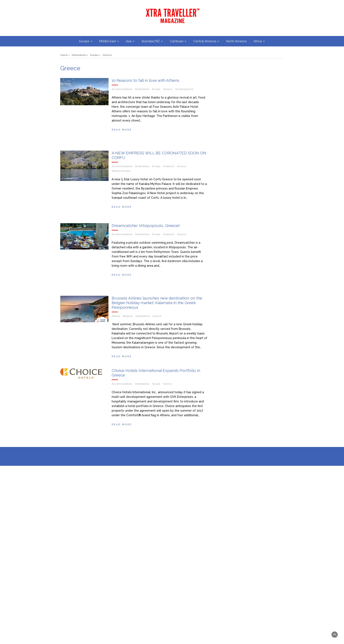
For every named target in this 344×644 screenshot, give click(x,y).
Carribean (178, 41)
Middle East (109, 41)
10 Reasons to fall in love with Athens (145, 80)
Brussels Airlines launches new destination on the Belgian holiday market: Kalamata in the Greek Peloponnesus (157, 307)
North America (236, 41)
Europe (86, 41)
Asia (130, 41)
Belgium (128, 321)
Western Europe (121, 173)
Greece (168, 89)
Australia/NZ (152, 41)
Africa (259, 41)
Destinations (142, 89)
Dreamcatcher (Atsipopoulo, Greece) (146, 229)
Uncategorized (184, 89)
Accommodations (122, 89)
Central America (206, 41)
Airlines (116, 321)
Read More (122, 130)
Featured (169, 168)
